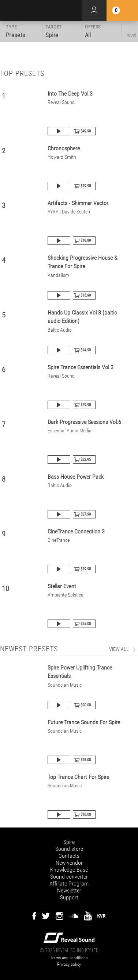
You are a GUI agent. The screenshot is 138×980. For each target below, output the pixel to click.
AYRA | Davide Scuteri (69, 212)
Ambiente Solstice (65, 595)
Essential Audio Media (70, 431)
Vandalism (58, 275)
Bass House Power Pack (76, 477)
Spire (69, 842)
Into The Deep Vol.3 (70, 94)
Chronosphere (64, 148)
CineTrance (59, 540)
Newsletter (69, 890)
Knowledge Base (69, 870)
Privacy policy (69, 964)
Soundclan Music (65, 685)
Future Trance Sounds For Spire (84, 722)
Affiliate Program (69, 883)
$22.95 (86, 460)
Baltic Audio (60, 330)
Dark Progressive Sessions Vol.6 (84, 422)
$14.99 (86, 350)
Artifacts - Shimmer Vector (78, 203)
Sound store (69, 849)
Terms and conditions (69, 958)
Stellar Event (62, 586)
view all (119, 649)
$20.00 (86, 705)
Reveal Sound (61, 102)
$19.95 (86, 186)
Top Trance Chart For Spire (78, 777)
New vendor (69, 863)
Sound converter (69, 877)
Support (69, 897)
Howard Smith (62, 157)
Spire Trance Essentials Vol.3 (81, 367)
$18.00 (86, 760)
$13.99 (86, 295)
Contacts (69, 856)
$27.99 (86, 514)
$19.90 (86, 569)
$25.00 (86, 624)
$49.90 (86, 131)
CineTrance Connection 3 (76, 531)
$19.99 (86, 241)
